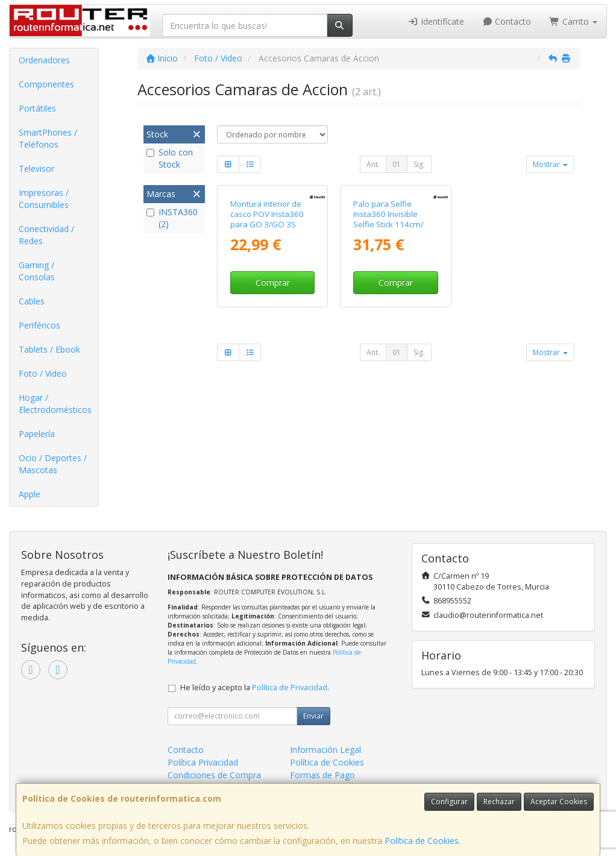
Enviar (313, 716)
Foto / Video (43, 373)
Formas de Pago (322, 775)
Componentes (46, 84)
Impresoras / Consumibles (44, 199)
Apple (30, 494)
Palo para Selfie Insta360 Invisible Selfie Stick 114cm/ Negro (388, 219)
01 (397, 164)
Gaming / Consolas (37, 271)
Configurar (449, 801)
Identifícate (436, 21)
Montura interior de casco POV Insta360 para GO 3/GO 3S (267, 214)
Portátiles (37, 108)
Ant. (373, 164)
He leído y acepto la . (255, 688)
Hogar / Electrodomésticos (55, 404)
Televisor (36, 168)
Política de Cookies (422, 841)
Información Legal (325, 750)
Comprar (273, 282)
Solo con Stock (170, 158)
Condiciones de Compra (214, 775)
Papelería (37, 434)
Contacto (507, 21)
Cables (32, 301)
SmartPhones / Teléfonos (48, 138)
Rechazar (499, 801)
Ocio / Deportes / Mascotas (53, 464)
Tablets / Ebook (49, 349)
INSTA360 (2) (172, 218)
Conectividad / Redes (46, 235)
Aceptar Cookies (559, 801)
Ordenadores (44, 60)
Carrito (573, 21)
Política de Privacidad (290, 688)
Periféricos (39, 325)
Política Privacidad (203, 762)
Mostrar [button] (550, 164)
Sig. (419, 164)
